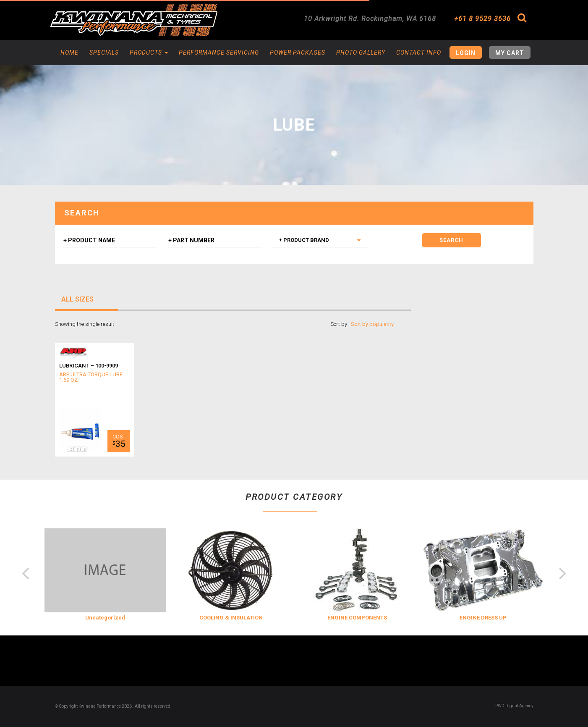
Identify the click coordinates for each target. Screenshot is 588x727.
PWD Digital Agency (514, 706)
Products (149, 52)
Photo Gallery (361, 52)
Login (466, 53)
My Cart (510, 53)
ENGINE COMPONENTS (357, 618)
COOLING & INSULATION (231, 618)
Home (69, 52)
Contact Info (419, 52)
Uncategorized (105, 618)
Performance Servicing (219, 52)
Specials (104, 52)
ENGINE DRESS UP (483, 618)
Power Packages (298, 52)
